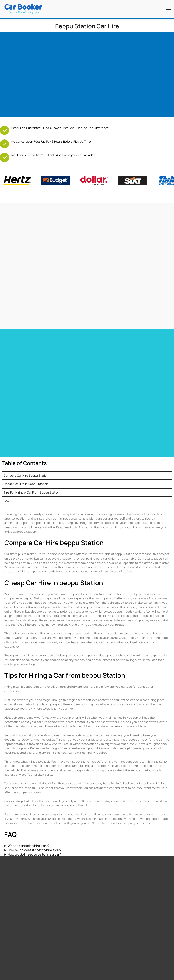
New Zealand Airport (57, 898)
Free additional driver (15, 847)
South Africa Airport (57, 892)
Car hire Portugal (14, 397)
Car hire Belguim (98, 391)
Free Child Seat (12, 864)
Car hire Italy (11, 403)
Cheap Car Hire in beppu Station (26, 451)
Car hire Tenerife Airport (104, 359)
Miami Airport (95, 853)
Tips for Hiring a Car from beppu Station (32, 460)
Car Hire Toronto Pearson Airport (25, 353)
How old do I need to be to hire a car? (34, 822)
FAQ (6, 468)
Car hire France (13, 386)
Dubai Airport (95, 870)
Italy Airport (52, 909)
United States (53, 887)
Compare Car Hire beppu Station (26, 443)
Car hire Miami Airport (17, 348)
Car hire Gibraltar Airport (104, 365)
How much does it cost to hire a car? (35, 817)
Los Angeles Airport (99, 864)
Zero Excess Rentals (15, 870)
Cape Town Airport (98, 847)
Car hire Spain (12, 391)
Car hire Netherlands (101, 397)
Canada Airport (54, 904)
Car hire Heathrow (15, 359)
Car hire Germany (99, 386)
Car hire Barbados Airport (104, 348)
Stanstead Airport (98, 858)
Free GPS (8, 853)
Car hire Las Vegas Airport (20, 365)
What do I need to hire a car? (29, 813)
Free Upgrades (11, 858)
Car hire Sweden (98, 403)
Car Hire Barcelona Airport (105, 353)
